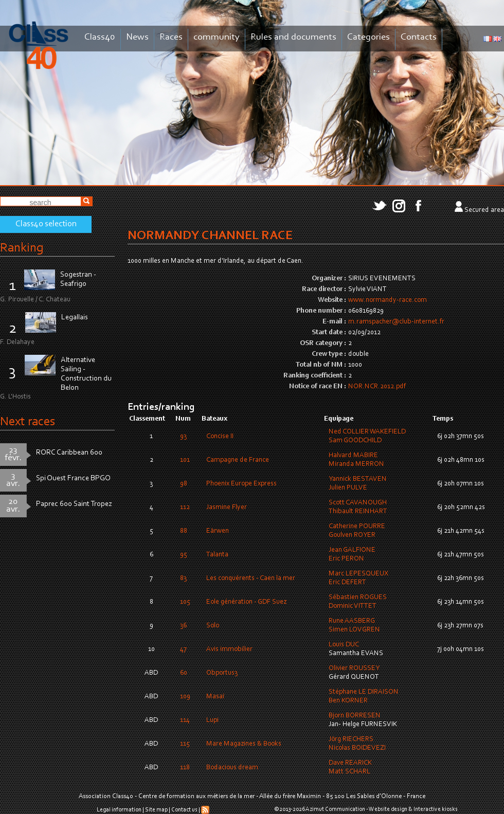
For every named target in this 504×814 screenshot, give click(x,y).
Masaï (215, 697)
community (217, 37)
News (137, 37)
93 (183, 437)
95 (184, 555)
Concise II (220, 437)
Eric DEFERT (347, 583)
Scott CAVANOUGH (358, 503)
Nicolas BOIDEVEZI (357, 748)
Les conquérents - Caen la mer (251, 578)
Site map (156, 810)
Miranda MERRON (356, 464)
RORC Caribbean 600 (69, 453)
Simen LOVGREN (354, 630)
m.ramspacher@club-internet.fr (396, 322)
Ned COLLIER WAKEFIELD (367, 432)
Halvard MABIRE (353, 456)
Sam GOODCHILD (355, 441)
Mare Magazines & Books (244, 744)
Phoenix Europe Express (241, 484)
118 (185, 768)
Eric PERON (346, 559)
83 (183, 578)
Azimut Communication (335, 809)
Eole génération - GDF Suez (246, 602)
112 (185, 508)
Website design (388, 809)
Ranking (22, 248)
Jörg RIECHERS (351, 739)
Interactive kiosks (436, 809)
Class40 (100, 37)
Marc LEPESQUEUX (358, 574)
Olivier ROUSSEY (354, 668)
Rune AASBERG (352, 621)
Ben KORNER (348, 701)
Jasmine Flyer (227, 508)
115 (185, 744)
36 (183, 626)
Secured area (484, 210)
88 (184, 531)
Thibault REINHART (358, 512)
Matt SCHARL (349, 772)
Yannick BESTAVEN (358, 479)
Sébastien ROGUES (358, 598)
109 (185, 697)
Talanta (217, 555)
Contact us (184, 810)
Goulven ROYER (352, 535)
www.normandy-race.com (388, 300)
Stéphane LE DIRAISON (364, 692)
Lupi (212, 720)
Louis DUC (344, 645)
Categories (368, 37)
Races (171, 37)
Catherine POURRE (357, 527)
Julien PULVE (348, 488)
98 (184, 484)
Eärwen (218, 531)
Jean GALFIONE (352, 550)
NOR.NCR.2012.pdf (377, 387)
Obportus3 (222, 673)
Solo (213, 626)
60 (184, 673)
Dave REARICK (350, 763)
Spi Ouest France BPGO (73, 478)
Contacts (419, 37)
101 (185, 460)
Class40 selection (46, 224)
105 (185, 602)
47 (183, 649)
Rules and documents (293, 37)
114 (185, 720)
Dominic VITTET (353, 606)
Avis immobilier (229, 649)
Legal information (119, 810)
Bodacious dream (232, 768)
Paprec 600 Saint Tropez (74, 504)
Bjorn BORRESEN (355, 716)
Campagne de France (238, 460)
